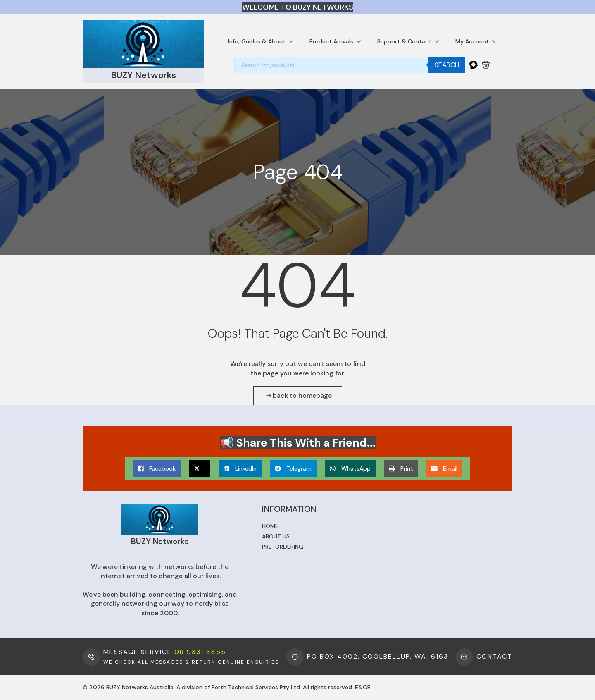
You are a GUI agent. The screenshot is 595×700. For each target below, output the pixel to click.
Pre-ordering (283, 547)
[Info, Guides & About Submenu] (293, 41)
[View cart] (486, 65)
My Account (472, 41)
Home (270, 526)
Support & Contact (404, 41)
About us (276, 536)
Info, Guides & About (257, 41)
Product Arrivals (331, 41)
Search (447, 65)
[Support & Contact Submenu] (439, 41)
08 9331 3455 (200, 652)
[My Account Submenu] (497, 41)
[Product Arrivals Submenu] (361, 41)
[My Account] (474, 65)
